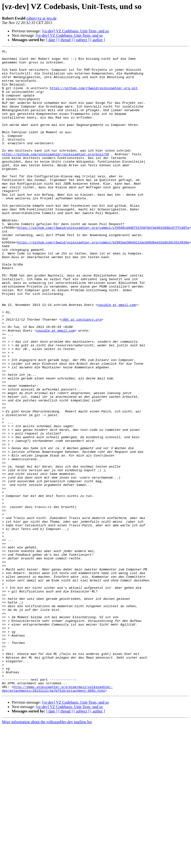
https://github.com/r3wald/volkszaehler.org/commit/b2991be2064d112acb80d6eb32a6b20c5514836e (103, 281)
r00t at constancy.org (81, 374)
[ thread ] (66, 40)
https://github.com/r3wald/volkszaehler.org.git (94, 96)
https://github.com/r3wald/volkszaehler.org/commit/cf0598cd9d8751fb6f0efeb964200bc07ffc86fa (103, 264)
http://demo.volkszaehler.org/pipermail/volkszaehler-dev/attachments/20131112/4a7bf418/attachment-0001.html (57, 817)
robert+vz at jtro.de (42, 18)
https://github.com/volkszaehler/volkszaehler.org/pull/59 (55, 175)
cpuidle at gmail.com (117, 356)
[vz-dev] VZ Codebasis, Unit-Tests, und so (75, 31)
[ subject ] (82, 40)
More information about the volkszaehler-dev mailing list (47, 850)
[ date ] (52, 40)
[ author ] (98, 40)
